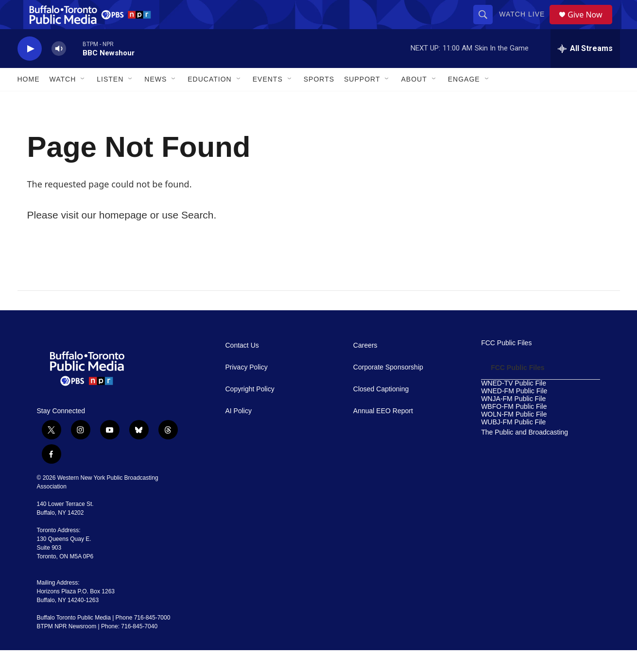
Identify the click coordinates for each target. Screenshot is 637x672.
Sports (319, 101)
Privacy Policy (247, 389)
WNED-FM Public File (514, 413)
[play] (30, 71)
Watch (63, 101)
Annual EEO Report (383, 433)
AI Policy (239, 433)
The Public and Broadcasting (525, 454)
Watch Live (525, 25)
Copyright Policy (250, 411)
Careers (365, 367)
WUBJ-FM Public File (513, 444)
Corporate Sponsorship (388, 389)
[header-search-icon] (486, 25)
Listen (110, 101)
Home (29, 101)
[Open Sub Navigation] (83, 101)
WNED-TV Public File (514, 405)
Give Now (590, 25)
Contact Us (242, 367)
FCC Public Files (506, 365)
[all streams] (585, 70)
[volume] (59, 71)
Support (362, 101)
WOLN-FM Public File (514, 436)
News (155, 101)
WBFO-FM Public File (514, 428)
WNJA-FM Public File (513, 421)
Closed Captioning (381, 411)
